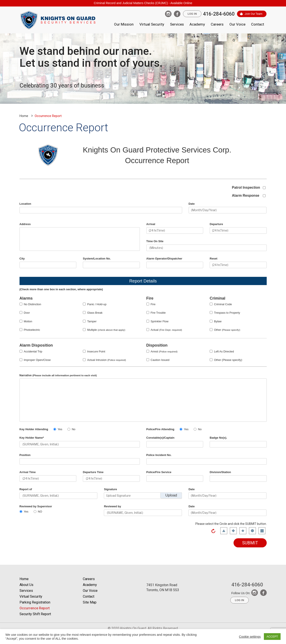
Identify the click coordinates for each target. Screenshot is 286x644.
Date (192, 204)
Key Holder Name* (32, 438)
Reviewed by (112, 506)
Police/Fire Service (159, 472)
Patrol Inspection (246, 188)
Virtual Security (152, 24)
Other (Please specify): (228, 360)
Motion (28, 321)
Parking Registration (35, 602)
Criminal (217, 298)
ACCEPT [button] (272, 637)
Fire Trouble (158, 313)
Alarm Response (246, 196)
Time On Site (155, 241)
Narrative (58, 375)
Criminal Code (223, 304)
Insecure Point (96, 351)
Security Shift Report (35, 614)
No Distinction (33, 304)
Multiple (106, 330)
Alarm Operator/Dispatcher (164, 259)
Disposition (157, 345)
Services (177, 24)
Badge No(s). (218, 438)
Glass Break (95, 313)
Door (27, 313)
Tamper (92, 321)
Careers (217, 24)
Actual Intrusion (107, 360)
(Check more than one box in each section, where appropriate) (61, 289)
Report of (26, 489)
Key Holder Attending (34, 429)
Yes (60, 429)
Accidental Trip (33, 351)
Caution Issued (160, 360)
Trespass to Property (227, 313)
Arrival (151, 224)
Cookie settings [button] (250, 637)
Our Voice (237, 24)
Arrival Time (28, 472)
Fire (150, 298)
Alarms (26, 298)
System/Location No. (97, 259)
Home (24, 116)
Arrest (164, 351)
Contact (258, 24)
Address (25, 224)
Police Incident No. (159, 455)
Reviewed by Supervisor (36, 506)
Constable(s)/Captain (160, 438)
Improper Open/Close (37, 360)
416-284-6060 (219, 14)
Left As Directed (224, 351)
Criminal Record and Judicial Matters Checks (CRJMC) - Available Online (143, 3)
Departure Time (93, 472)
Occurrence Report (35, 608)
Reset (213, 259)
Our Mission (124, 24)
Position (25, 455)
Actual (166, 330)
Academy (197, 24)
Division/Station (220, 472)
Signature (110, 489)
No (74, 429)
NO (40, 512)
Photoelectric (32, 330)
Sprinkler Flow (160, 321)
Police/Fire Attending (160, 429)
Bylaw (218, 321)
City (22, 259)
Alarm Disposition (36, 345)
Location (25, 204)
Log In (192, 14)
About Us (26, 585)
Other (227, 330)
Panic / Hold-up (97, 304)
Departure (216, 224)
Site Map (90, 602)
